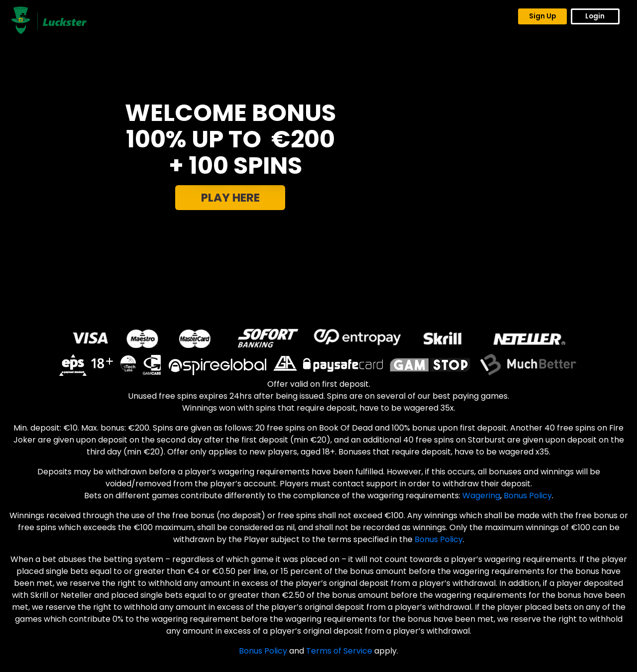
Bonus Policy (528, 496)
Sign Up (542, 16)
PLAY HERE (230, 198)
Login (595, 16)
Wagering (481, 496)
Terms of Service (339, 651)
